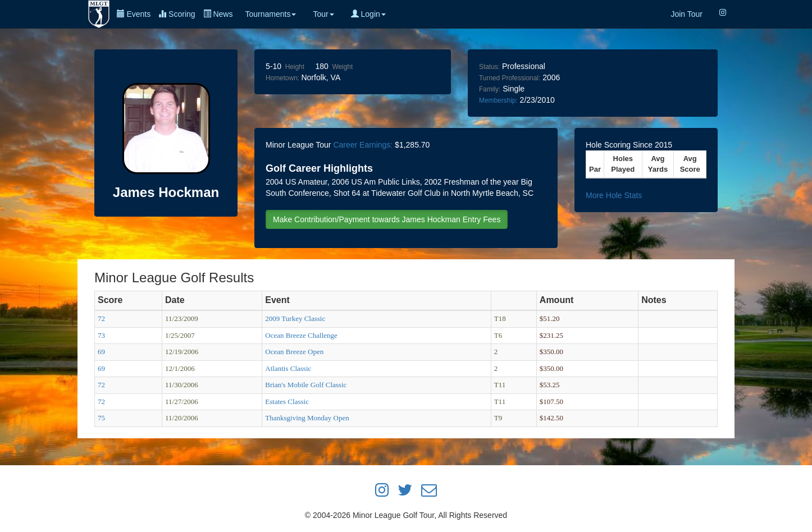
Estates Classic (287, 402)
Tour (323, 14)
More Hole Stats (614, 195)
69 (101, 352)
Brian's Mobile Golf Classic (306, 385)
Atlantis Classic (288, 368)
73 (101, 335)
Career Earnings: (363, 145)
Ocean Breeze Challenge (301, 335)
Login (368, 14)
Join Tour (686, 14)
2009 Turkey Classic (295, 318)
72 (101, 318)
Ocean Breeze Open (294, 352)
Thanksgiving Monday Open (307, 418)
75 (101, 418)
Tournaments (270, 14)
